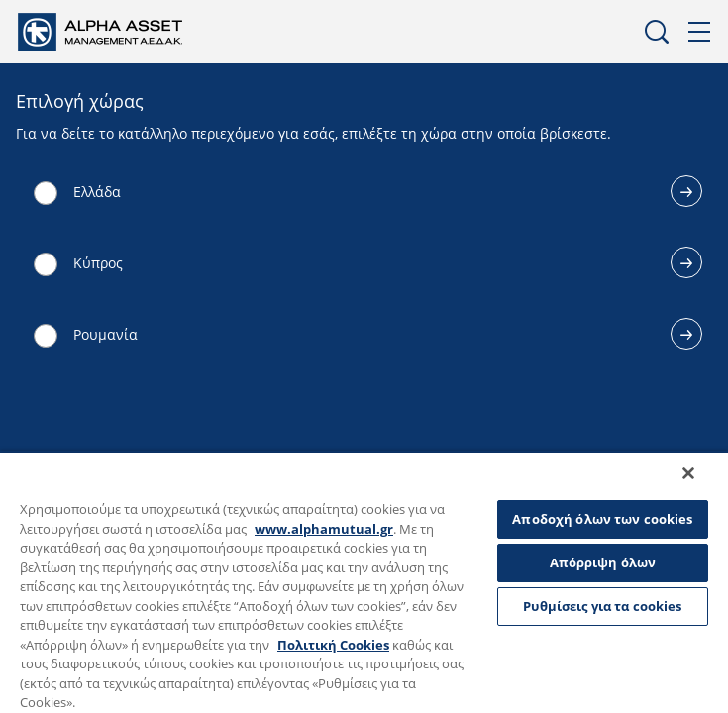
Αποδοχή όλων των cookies (602, 519)
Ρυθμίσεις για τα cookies (602, 606)
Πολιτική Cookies (333, 645)
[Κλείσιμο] (702, 486)
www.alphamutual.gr (324, 529)
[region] (364, 588)
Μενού (700, 32)
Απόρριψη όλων (603, 562)
